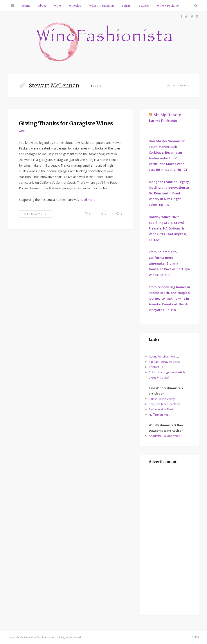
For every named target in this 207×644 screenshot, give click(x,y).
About (42, 6)
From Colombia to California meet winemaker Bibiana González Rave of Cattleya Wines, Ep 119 (169, 263)
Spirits (126, 6)
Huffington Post (159, 415)
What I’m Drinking (102, 6)
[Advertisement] (170, 542)
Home (26, 6)
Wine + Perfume (168, 6)
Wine (57, 6)
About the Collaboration (165, 436)
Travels (144, 6)
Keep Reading (35, 214)
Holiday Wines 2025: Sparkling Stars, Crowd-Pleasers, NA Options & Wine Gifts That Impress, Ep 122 (168, 228)
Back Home (178, 85)
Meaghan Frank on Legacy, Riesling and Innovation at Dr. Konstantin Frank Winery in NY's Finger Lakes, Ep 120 (169, 193)
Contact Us (156, 367)
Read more (88, 200)
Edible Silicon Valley (162, 399)
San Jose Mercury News (165, 404)
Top (195, 637)
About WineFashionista (164, 356)
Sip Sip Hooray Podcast (164, 362)
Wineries (75, 6)
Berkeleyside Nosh (161, 409)
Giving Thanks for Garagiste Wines (66, 123)
